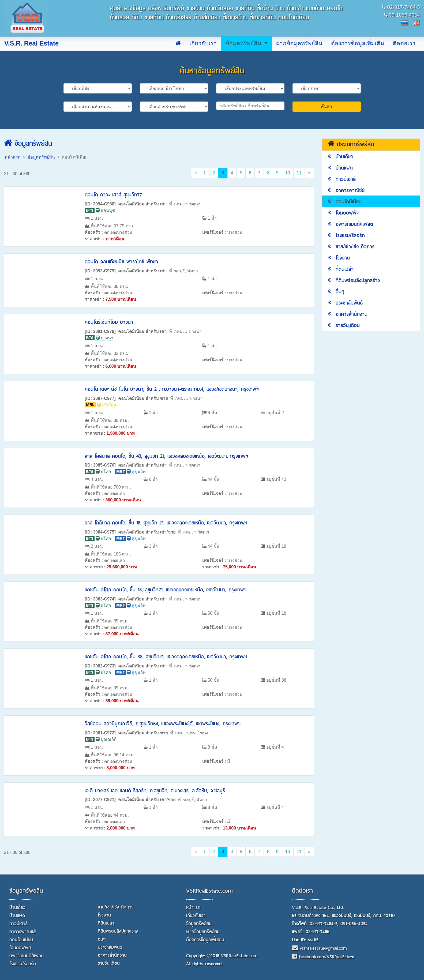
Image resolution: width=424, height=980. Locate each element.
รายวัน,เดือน (344, 325)
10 (288, 173)
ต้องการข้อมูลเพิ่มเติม (358, 43)
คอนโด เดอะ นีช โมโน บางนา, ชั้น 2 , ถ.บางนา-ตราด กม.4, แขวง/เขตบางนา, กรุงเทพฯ (172, 389)
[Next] (309, 173)
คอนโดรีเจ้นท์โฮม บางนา (109, 322)
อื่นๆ (336, 292)
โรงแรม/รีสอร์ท (346, 235)
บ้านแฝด (340, 168)
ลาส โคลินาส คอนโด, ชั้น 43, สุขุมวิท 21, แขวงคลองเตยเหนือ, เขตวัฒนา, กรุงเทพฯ (166, 456)
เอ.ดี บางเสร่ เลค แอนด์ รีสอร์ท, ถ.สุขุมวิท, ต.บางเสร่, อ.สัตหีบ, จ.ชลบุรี (155, 791)
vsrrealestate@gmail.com (319, 948)
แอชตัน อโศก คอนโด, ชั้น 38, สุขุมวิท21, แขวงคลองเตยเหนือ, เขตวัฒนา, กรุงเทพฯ (166, 657)
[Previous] (196, 173)
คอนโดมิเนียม (345, 202)
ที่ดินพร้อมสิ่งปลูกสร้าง (354, 280)
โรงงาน (339, 258)
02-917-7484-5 (324, 924)
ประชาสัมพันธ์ (345, 303)
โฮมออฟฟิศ (344, 213)
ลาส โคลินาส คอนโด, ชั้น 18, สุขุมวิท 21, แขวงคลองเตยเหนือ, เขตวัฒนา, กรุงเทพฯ (166, 523)
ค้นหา (327, 106)
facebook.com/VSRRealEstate (323, 957)
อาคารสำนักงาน (348, 314)
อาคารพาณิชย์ (346, 190)
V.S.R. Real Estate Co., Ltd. (318, 908)
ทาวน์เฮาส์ (342, 179)
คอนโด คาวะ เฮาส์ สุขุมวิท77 (113, 195)
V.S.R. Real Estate (31, 44)
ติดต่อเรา (404, 43)
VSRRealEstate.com (209, 891)
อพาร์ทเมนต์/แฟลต (350, 224)
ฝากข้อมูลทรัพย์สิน (299, 43)
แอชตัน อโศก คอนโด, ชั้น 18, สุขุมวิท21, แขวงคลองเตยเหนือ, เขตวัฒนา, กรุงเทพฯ (166, 590)
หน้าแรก (13, 157)
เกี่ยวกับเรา (203, 43)
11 (299, 173)
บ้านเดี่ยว (340, 157)
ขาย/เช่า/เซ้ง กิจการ (351, 247)
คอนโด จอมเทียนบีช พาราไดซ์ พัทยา (121, 262)
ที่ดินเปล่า (341, 269)
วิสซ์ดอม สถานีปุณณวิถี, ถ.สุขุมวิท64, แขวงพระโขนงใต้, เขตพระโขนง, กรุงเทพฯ (163, 724)
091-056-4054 (354, 924)
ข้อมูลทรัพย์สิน (244, 43)
